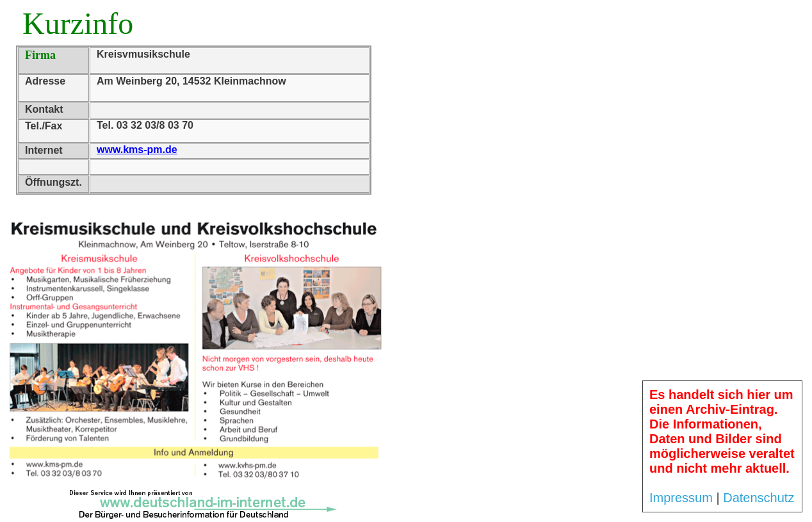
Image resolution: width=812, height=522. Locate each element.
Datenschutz (759, 498)
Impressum (681, 498)
